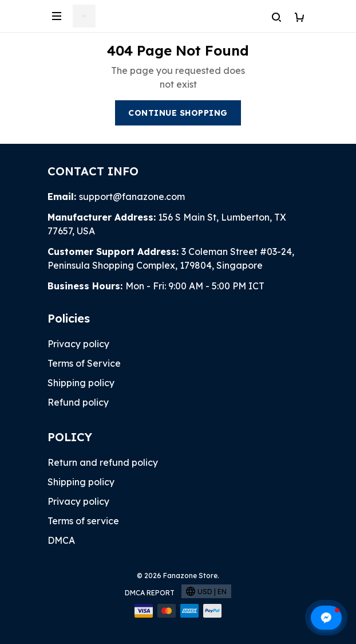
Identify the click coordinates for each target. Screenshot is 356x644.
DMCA (61, 540)
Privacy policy (78, 344)
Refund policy (78, 402)
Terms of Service (84, 363)
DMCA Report (150, 593)
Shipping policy (81, 383)
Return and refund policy (103, 462)
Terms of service (83, 521)
